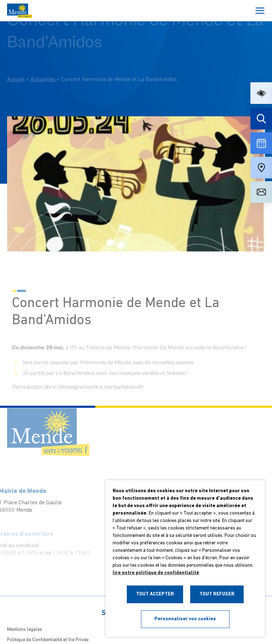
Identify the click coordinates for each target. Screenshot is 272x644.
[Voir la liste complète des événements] (261, 143)
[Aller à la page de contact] (261, 192)
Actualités (43, 72)
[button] (261, 93)
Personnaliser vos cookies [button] (185, 619)
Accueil (16, 72)
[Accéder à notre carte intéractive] (261, 168)
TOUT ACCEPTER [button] (155, 594)
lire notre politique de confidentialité (156, 573)
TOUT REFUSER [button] (217, 594)
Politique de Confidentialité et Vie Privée (48, 640)
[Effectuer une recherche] (261, 119)
